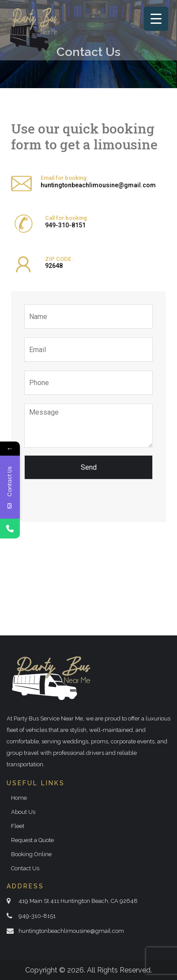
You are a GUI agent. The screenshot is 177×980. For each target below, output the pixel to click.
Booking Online (31, 854)
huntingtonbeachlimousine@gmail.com (98, 185)
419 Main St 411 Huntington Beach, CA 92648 (78, 901)
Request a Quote (32, 840)
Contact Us (25, 868)
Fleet (18, 826)
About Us (23, 812)
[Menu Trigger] (156, 19)
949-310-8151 (65, 225)
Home (19, 798)
